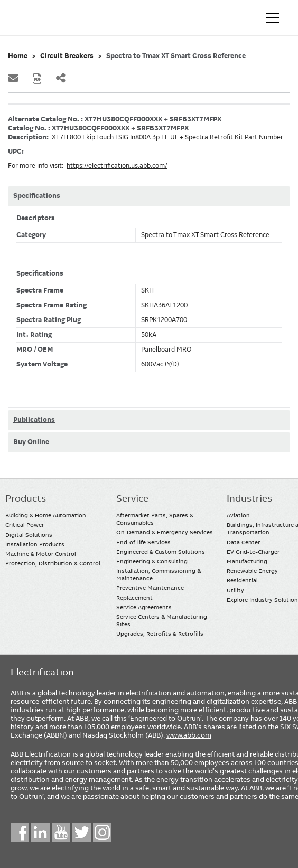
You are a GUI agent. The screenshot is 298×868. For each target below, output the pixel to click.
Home (18, 56)
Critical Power (25, 525)
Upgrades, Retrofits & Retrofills (160, 634)
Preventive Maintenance (150, 588)
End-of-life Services (143, 542)
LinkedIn (40, 832)
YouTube (61, 832)
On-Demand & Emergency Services (165, 532)
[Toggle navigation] (273, 18)
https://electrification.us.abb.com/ (117, 166)
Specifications (37, 196)
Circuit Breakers (67, 56)
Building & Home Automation (46, 515)
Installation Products (35, 544)
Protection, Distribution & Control (53, 563)
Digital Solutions (29, 535)
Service (132, 498)
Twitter (82, 832)
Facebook (20, 832)
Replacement (134, 598)
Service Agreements (144, 607)
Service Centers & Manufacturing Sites (162, 620)
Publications (34, 420)
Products (26, 498)
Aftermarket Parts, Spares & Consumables (155, 519)
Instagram (102, 832)
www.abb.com (189, 735)
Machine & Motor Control (41, 554)
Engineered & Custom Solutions (161, 552)
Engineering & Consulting (152, 561)
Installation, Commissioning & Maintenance (159, 574)
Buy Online (31, 442)
